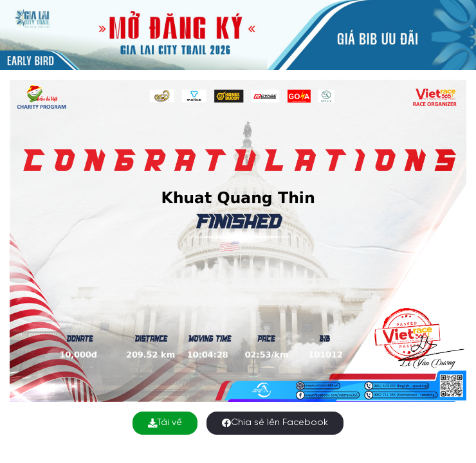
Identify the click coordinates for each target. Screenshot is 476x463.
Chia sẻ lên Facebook (275, 423)
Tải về (165, 423)
